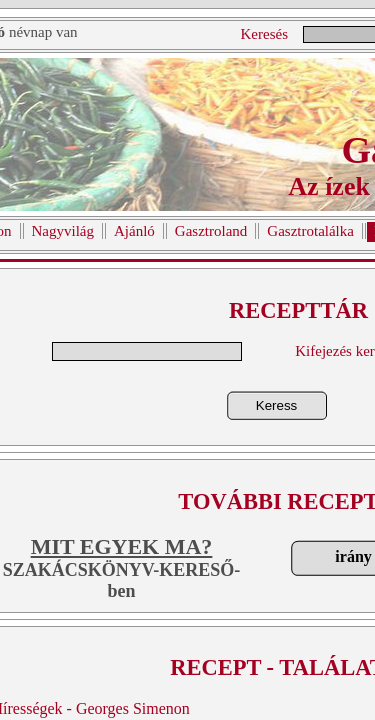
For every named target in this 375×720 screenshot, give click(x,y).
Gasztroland (211, 231)
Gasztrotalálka (310, 231)
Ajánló (134, 231)
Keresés (264, 34)
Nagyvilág (63, 231)
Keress (276, 405)
